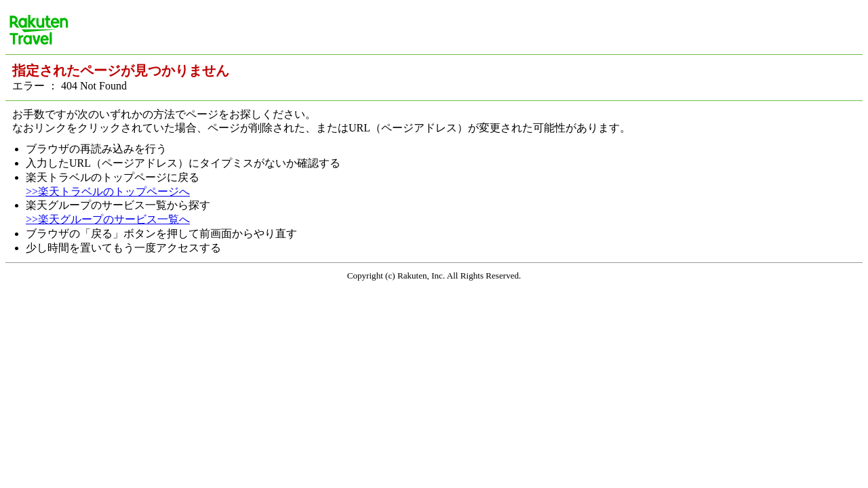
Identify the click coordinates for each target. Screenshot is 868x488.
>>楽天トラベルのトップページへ (108, 191)
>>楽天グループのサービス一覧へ (108, 219)
